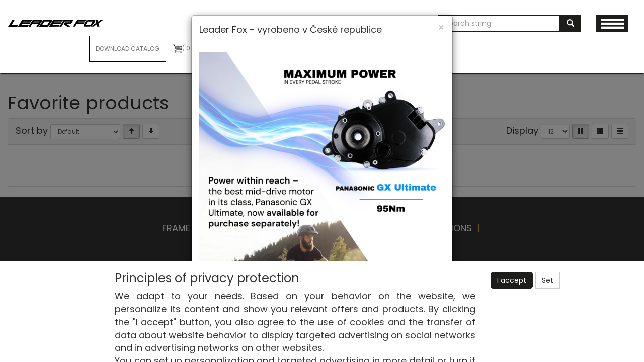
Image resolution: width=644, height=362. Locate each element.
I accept (512, 280)
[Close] (441, 27)
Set (548, 280)
